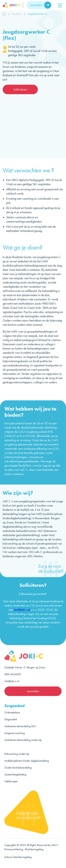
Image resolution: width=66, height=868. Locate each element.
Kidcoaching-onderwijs (17, 754)
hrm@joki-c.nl (22, 610)
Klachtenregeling (34, 849)
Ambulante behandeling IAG (20, 726)
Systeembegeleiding (15, 774)
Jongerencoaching (15, 733)
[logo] (13, 5)
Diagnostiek (11, 719)
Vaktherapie (11, 781)
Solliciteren (20, 89)
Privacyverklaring (14, 849)
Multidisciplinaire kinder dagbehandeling (27, 761)
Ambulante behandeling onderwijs (23, 740)
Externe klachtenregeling (18, 857)
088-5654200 (13, 674)
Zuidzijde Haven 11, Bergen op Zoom (25, 667)
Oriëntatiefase (12, 712)
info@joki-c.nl (12, 681)
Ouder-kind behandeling (18, 768)
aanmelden (36, 5)
